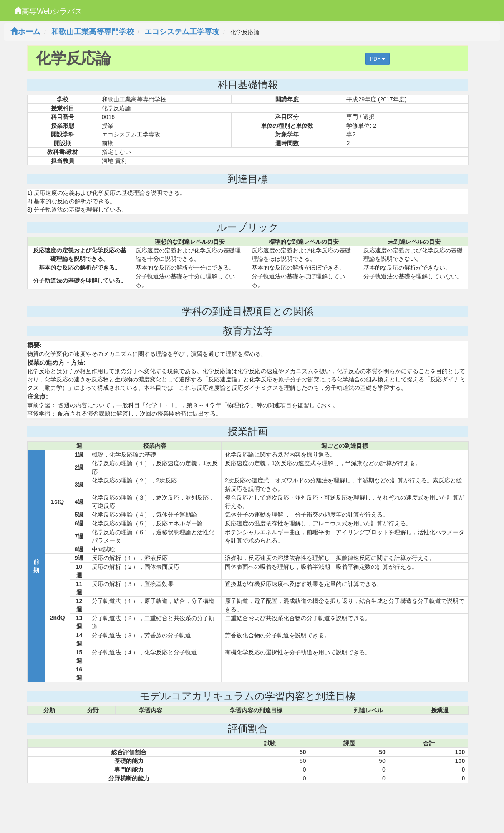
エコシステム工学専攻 (182, 32)
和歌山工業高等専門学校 (93, 32)
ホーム (25, 32)
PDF (377, 59)
